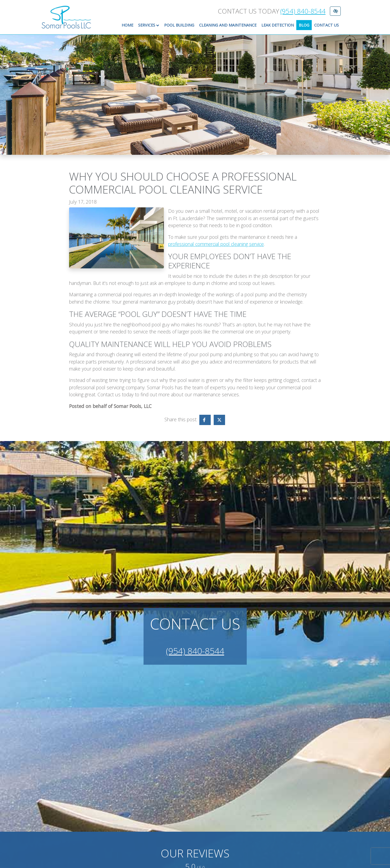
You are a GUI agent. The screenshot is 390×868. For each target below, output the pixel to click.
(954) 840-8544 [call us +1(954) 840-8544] (303, 11)
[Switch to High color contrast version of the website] (335, 11)
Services (150, 25)
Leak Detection (278, 25)
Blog (304, 25)
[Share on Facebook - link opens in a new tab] (205, 420)
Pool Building (179, 25)
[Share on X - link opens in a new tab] (219, 420)
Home (127, 25)
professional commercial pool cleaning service (216, 244)
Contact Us (326, 25)
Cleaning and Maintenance (228, 25)
